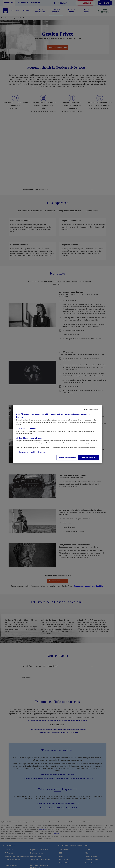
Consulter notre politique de (32, 452)
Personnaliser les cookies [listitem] (67, 458)
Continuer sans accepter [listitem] (90, 409)
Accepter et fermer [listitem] (88, 458)
